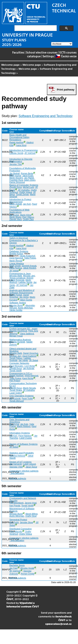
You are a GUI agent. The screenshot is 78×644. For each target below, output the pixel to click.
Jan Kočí (27, 204)
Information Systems (20, 433)
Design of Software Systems (24, 444)
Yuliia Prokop (30, 258)
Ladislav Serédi (16, 153)
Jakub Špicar (31, 467)
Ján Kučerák (28, 368)
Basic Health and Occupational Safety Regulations (19, 137)
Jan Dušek (14, 215)
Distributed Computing (21, 529)
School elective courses (42, 52)
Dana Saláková (27, 334)
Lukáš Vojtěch (16, 393)
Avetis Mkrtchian (25, 308)
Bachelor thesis (17, 565)
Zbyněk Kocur (16, 187)
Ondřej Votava (25, 192)
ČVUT (10, 599)
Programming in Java (20, 273)
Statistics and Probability (22, 453)
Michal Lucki (28, 187)
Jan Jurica (24, 297)
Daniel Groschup (31, 353)
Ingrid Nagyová (16, 258)
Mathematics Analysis (20, 340)
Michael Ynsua (16, 336)
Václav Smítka (16, 310)
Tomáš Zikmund (17, 401)
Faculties (18, 52)
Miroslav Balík (16, 276)
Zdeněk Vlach (16, 219)
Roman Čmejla (28, 574)
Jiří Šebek (34, 360)
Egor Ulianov (28, 217)
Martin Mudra (15, 217)
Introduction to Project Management (20, 201)
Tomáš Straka (16, 390)
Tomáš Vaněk (16, 371)
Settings (48, 56)
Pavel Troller (27, 399)
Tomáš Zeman (22, 194)
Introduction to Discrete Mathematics (21, 160)
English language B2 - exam (23, 329)
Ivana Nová (21, 146)
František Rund (16, 180)
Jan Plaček (29, 178)
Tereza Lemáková (17, 278)
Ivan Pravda (15, 506)
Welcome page (10, 65)
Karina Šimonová (17, 182)
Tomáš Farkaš (16, 295)
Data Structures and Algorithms (19, 421)
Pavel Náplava (25, 436)
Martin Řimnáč (16, 261)
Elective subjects (18, 478)
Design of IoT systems (20, 462)
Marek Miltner (31, 514)
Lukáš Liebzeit (29, 464)
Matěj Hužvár (15, 176)
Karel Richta (28, 378)
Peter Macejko (16, 532)
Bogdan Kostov (16, 254)
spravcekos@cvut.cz (58, 624)
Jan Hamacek (16, 464)
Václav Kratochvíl (27, 256)
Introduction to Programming (24, 150)
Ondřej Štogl (31, 516)
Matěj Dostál (15, 266)
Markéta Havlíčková (18, 331)
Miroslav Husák (27, 568)
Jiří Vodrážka (24, 190)
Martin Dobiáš (16, 204)
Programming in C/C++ (21, 373)
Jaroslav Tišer (16, 164)
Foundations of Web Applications (19, 211)
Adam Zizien (30, 180)
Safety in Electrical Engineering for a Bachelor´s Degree (24, 240)
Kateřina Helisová (17, 456)
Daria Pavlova (16, 268)
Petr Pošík (14, 522)
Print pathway (66, 90)
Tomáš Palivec (16, 358)
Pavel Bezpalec (16, 366)
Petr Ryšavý (15, 381)
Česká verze (66, 56)
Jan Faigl (14, 568)
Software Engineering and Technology (46, 116)
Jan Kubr (24, 424)
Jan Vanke (23, 360)
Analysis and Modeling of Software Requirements (22, 291)
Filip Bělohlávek (17, 503)
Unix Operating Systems (22, 396)
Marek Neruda (29, 388)
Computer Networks (19, 363)
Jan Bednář (15, 173)
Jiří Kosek (28, 592)
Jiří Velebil (14, 271)
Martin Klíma (26, 215)
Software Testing (18, 303)
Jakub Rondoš (29, 268)
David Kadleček (29, 356)
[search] (35, 28)
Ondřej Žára (28, 219)
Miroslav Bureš (16, 306)
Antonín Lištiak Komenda (21, 279)
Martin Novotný (16, 178)
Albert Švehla (26, 300)
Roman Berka (27, 173)
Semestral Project (18, 520)
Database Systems (19, 251)
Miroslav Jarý (29, 276)
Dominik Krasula (29, 266)
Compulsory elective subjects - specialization (24, 472)
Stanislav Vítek (16, 467)
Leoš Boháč (30, 366)
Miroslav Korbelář (17, 342)
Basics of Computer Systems (24, 185)
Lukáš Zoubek (26, 438)
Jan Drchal (14, 424)
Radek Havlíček (17, 143)
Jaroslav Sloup (26, 522)
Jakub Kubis (28, 176)
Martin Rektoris (24, 426)
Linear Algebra (17, 263)
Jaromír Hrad (31, 503)
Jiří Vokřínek (30, 153)
